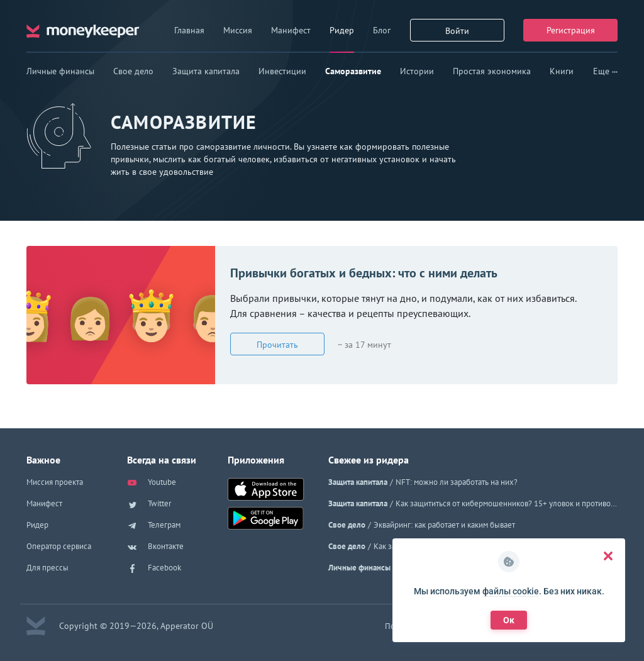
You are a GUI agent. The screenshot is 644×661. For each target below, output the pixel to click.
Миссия (238, 30)
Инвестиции (282, 71)
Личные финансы (60, 71)
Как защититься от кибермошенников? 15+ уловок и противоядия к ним (507, 503)
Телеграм (154, 526)
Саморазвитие (353, 71)
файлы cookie (511, 591)
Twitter (149, 504)
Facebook (154, 569)
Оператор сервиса (59, 546)
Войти (457, 31)
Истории (417, 71)
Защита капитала (206, 71)
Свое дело (133, 71)
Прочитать (277, 345)
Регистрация (571, 30)
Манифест (291, 30)
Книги (562, 71)
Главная (189, 30)
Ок (509, 620)
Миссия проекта (55, 482)
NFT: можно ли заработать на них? (457, 482)
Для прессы (47, 568)
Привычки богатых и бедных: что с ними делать (364, 273)
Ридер (342, 30)
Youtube (152, 483)
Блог (382, 30)
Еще (605, 71)
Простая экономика (492, 71)
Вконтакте (155, 547)
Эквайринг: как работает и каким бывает (444, 525)
